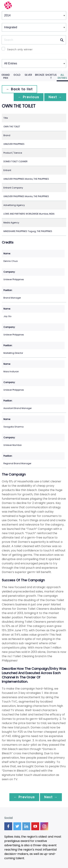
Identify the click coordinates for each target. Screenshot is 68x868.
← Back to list (19, 89)
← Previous (29, 97)
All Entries (62, 76)
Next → (55, 97)
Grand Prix (6, 76)
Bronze (40, 75)
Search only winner (20, 49)
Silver (28, 75)
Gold (17, 75)
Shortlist (51, 76)
